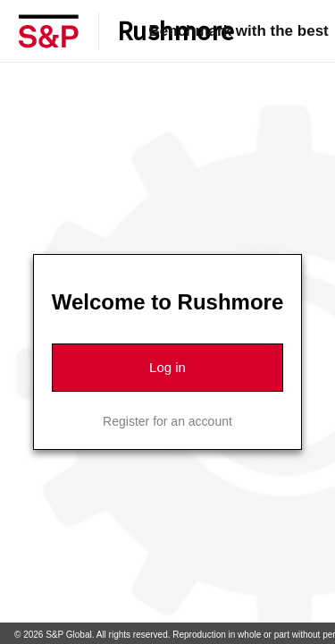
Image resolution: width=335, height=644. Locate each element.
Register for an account (167, 421)
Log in (167, 367)
